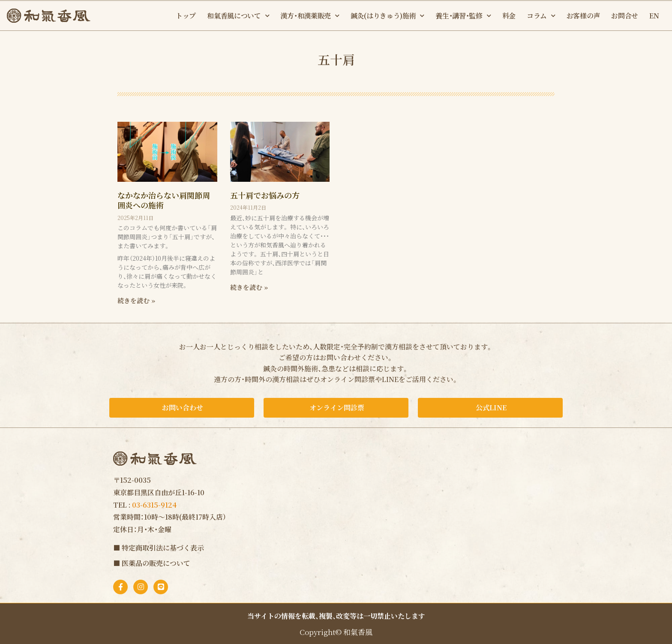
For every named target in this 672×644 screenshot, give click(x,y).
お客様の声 (583, 16)
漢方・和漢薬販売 (310, 16)
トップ (186, 16)
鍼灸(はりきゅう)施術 (387, 16)
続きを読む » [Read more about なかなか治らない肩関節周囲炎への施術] (136, 300)
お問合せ (625, 16)
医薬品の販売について (156, 563)
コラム (541, 16)
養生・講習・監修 (463, 16)
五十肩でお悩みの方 (265, 195)
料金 (509, 16)
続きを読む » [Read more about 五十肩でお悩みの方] (249, 287)
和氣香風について (238, 16)
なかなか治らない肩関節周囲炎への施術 (164, 200)
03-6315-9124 (154, 505)
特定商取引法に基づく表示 (163, 548)
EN (654, 16)
